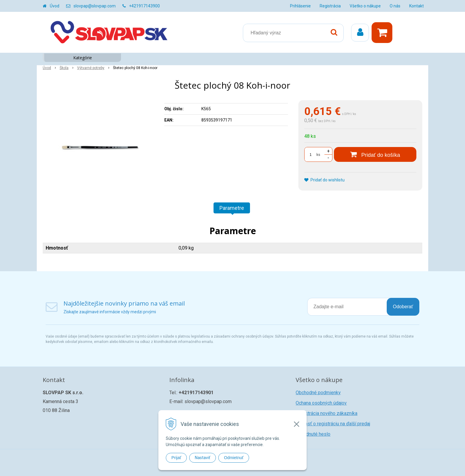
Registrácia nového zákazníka (327, 413)
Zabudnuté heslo (313, 434)
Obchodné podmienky (318, 393)
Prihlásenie (300, 6)
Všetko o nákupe (365, 6)
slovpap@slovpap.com (95, 6)
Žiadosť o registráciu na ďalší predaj (333, 424)
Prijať (176, 458)
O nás (395, 6)
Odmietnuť (234, 458)
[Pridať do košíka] (375, 154)
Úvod (55, 6)
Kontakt (417, 6)
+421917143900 (144, 6)
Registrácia (330, 6)
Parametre (232, 208)
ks (318, 155)
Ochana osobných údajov (321, 403)
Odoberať (403, 307)
